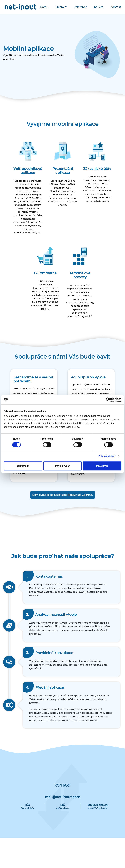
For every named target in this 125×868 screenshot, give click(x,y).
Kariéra (99, 7)
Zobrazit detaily (107, 456)
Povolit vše (102, 466)
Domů (44, 7)
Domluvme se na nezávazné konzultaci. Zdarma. (63, 495)
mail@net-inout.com (63, 797)
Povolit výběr (63, 466)
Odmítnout (23, 466)
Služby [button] (60, 7)
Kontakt (116, 7)
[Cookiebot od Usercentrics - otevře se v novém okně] (108, 400)
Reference (80, 7)
